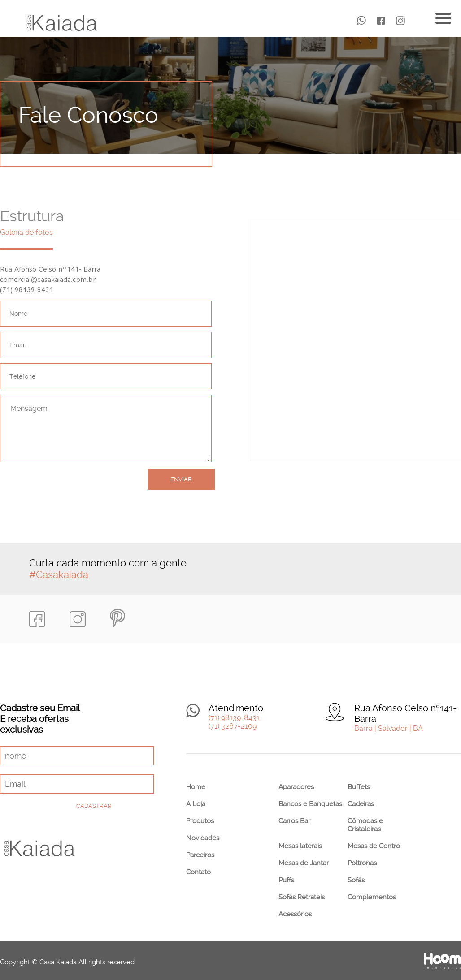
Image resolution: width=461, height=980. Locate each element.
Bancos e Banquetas (310, 804)
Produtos (200, 821)
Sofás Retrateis (302, 897)
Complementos (372, 897)
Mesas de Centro (374, 846)
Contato (198, 872)
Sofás (356, 880)
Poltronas (362, 863)
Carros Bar (294, 821)
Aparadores (296, 787)
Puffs (286, 880)
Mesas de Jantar (304, 863)
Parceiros (200, 855)
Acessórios (295, 914)
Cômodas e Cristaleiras (365, 825)
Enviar (181, 479)
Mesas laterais (300, 846)
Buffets (359, 787)
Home (196, 787)
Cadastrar (94, 806)
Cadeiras (361, 804)
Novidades (203, 838)
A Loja (196, 804)
